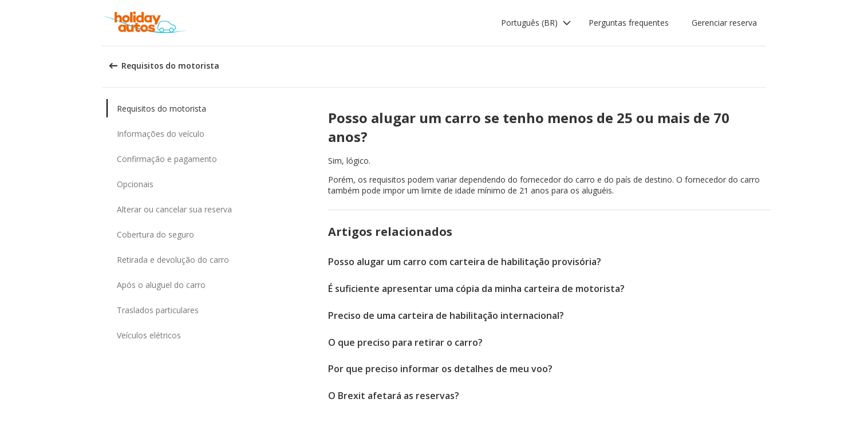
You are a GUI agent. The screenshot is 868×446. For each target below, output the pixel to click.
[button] (536, 23)
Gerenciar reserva (724, 23)
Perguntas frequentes (629, 23)
